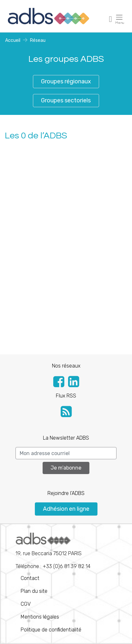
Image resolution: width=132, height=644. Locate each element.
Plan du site (34, 591)
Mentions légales (40, 617)
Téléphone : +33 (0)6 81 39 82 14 (53, 551)
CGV (26, 604)
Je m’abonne (66, 468)
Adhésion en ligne (66, 509)
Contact (30, 578)
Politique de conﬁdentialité (51, 630)
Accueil (13, 40)
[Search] (66, 453)
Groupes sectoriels (66, 100)
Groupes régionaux (66, 81)
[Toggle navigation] (111, 19)
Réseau (38, 40)
